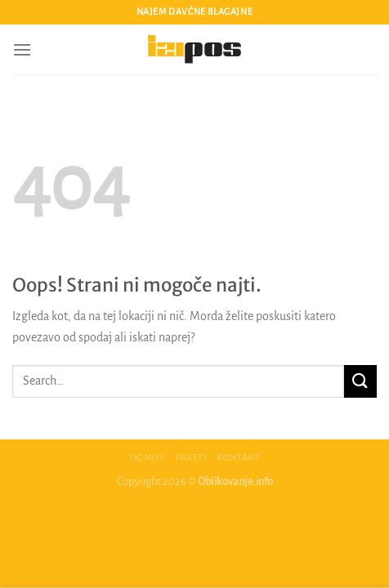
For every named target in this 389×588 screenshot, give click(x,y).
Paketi (191, 457)
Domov (148, 457)
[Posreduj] (360, 381)
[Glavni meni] (22, 49)
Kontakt (238, 457)
